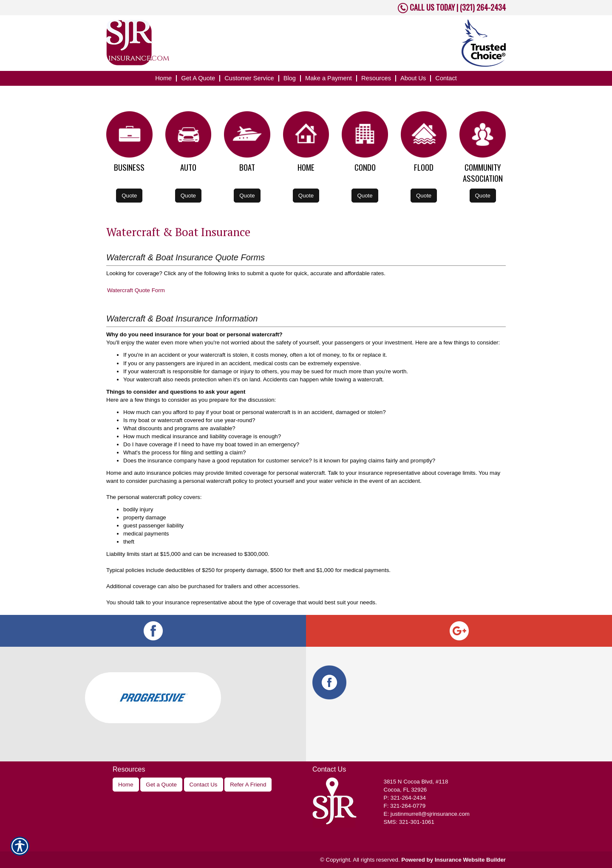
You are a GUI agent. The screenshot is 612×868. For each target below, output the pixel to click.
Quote (129, 196)
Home (126, 785)
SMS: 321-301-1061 (409, 822)
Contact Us (204, 785)
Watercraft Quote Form (136, 290)
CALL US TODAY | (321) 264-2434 (457, 7)
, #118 (416, 782)
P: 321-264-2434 (405, 798)
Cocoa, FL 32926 (405, 790)
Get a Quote (161, 785)
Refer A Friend (248, 785)
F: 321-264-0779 (405, 806)
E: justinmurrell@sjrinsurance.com (427, 814)
